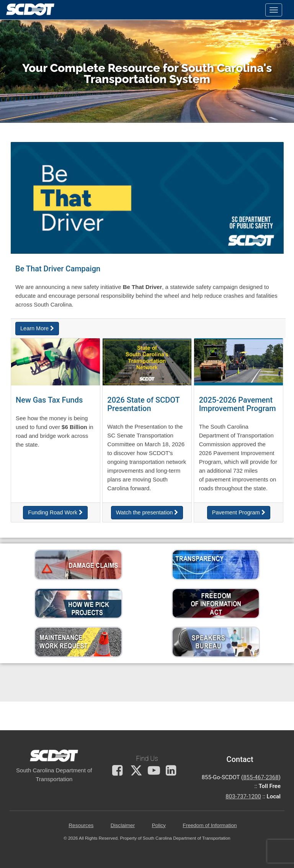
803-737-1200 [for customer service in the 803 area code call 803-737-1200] (243, 796)
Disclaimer (123, 825)
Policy (159, 825)
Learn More (37, 328)
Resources (81, 825)
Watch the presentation (147, 512)
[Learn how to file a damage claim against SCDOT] (78, 564)
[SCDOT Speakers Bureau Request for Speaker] (216, 642)
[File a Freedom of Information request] (216, 603)
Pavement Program (239, 512)
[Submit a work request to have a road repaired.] (78, 642)
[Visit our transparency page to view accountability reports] (216, 564)
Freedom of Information (210, 825)
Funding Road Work (55, 512)
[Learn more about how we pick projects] (78, 603)
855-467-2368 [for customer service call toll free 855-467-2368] (261, 777)
